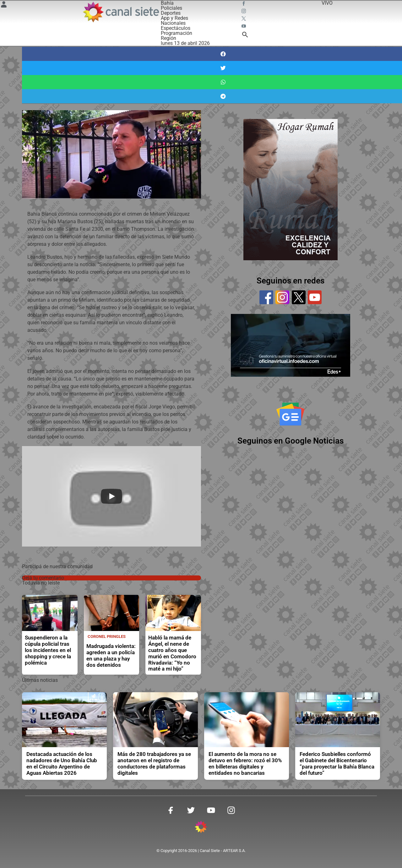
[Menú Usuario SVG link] (4, 5)
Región (168, 38)
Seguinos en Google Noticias (291, 441)
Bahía (167, 3)
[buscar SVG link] (245, 36)
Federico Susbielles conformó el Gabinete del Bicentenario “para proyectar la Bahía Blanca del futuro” (337, 764)
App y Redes (174, 18)
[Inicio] (121, 12)
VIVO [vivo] (327, 3)
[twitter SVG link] (244, 19)
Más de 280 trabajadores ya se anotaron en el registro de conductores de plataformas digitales (154, 764)
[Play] (111, 496)
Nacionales (173, 23)
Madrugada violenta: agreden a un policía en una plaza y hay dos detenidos (111, 656)
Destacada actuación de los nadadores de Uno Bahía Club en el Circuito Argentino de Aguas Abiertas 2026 (62, 764)
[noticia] (50, 613)
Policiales (171, 8)
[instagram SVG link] (244, 12)
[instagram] (282, 297)
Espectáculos (176, 28)
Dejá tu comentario (43, 578)
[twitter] (299, 297)
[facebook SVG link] (244, 4)
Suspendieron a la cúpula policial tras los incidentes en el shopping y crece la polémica (48, 650)
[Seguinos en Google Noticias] (291, 414)
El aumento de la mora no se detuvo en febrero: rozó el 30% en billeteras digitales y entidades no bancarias (245, 764)
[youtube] (315, 297)
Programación (177, 33)
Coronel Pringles (107, 636)
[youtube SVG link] (244, 27)
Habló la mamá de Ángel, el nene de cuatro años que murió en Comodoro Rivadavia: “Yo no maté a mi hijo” (172, 653)
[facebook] (266, 297)
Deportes (171, 13)
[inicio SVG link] (201, 828)
